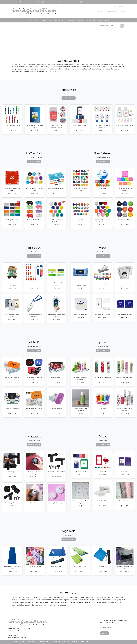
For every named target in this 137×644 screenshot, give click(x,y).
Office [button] (88, 20)
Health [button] (81, 20)
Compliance (31, 2)
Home (15, 2)
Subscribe (105, 633)
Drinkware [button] (69, 20)
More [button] (106, 20)
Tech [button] (94, 20)
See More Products (69, 98)
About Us (22, 2)
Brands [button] (30, 20)
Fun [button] (75, 20)
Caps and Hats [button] (59, 20)
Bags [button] (50, 20)
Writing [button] (100, 20)
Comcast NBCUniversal (60, 2)
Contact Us (73, 2)
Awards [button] (44, 20)
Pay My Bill (82, 2)
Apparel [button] (37, 20)
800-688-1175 (100, 11)
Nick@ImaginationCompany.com (115, 11)
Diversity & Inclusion (44, 2)
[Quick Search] (109, 26)
